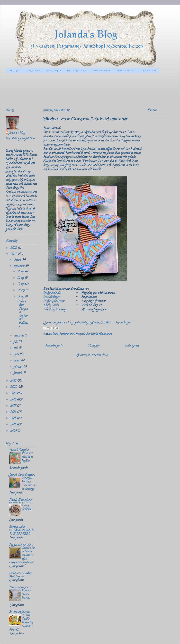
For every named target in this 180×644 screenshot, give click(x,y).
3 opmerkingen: (123, 323)
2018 (14, 400)
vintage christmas (27, 508)
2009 (14, 431)
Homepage (94, 346)
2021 (14, 381)
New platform (17, 577)
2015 (14, 419)
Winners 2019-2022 (125, 70)
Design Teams (33, 70)
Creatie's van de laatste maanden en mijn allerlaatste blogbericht (22, 555)
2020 (14, 387)
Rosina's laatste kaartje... (26, 594)
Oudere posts (132, 346)
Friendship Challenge (55, 310)
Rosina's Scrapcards (20, 588)
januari (18, 373)
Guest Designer (54, 70)
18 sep (21, 272)
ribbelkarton (105, 334)
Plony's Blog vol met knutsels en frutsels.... (21, 501)
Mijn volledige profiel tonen (21, 139)
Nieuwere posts (54, 346)
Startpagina (14, 70)
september (19, 266)
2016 (14, 412)
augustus (19, 336)
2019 (14, 394)
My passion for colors (21, 545)
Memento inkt (67, 334)
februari (18, 367)
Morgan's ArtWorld (87, 334)
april (17, 355)
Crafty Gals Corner (54, 301)
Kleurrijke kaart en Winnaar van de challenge (29, 484)
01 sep (21, 297)
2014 (14, 425)
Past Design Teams (76, 70)
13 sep (21, 278)
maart (17, 361)
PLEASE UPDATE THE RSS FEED (21, 532)
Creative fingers (52, 297)
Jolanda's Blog (17, 133)
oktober (18, 260)
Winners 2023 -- (148, 70)
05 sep (21, 291)
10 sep (21, 284)
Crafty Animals (52, 293)
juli (16, 342)
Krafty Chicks (51, 306)
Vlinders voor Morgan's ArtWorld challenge (86, 119)
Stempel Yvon (17, 527)
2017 (14, 406)
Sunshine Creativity (20, 574)
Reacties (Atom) (100, 356)
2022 (14, 254)
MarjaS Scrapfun (19, 450)
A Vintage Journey (19, 612)
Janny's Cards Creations (22, 475)
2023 (14, 248)
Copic (55, 334)
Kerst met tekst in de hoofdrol (27, 457)
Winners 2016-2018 (101, 70)
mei (16, 348)
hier (45, 141)
